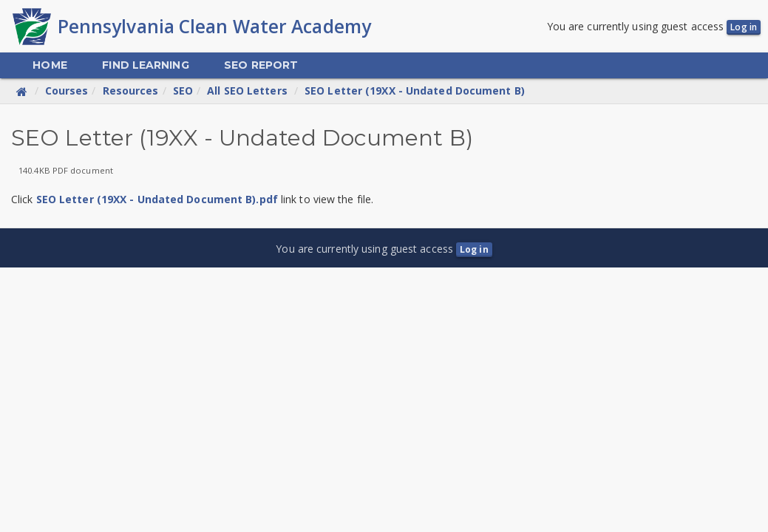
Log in (744, 27)
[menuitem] (50, 65)
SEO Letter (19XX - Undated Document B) (415, 91)
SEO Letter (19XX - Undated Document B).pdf (157, 199)
